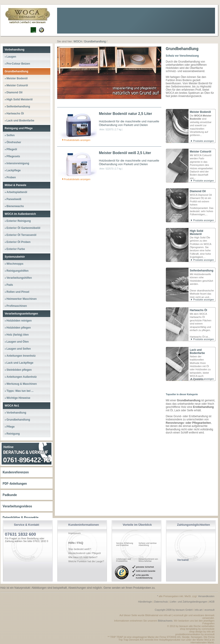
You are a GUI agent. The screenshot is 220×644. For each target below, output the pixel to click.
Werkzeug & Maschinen (22, 384)
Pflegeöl (12, 149)
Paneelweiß (14, 199)
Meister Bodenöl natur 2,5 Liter (126, 114)
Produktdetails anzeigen (77, 140)
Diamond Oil (198, 191)
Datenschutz (161, 602)
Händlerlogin (145, 602)
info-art (198, 610)
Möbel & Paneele (16, 185)
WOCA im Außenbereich (20, 214)
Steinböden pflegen (19, 370)
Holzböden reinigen (19, 321)
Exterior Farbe (16, 249)
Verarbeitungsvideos (17, 506)
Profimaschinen (17, 306)
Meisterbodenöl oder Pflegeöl (85, 553)
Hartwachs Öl (199, 310)
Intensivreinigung (18, 163)
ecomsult (209, 610)
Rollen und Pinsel (18, 292)
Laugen (11, 57)
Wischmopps (15, 264)
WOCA (78, 41)
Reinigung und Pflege (19, 128)
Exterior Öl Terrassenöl (22, 235)
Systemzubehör (15, 257)
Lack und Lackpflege (20, 363)
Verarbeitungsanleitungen (21, 314)
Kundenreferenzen (16, 472)
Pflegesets (13, 156)
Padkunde (10, 495)
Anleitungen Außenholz (22, 377)
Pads (10, 285)
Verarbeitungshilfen (19, 278)
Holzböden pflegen (19, 328)
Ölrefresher (14, 142)
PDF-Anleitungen (15, 484)
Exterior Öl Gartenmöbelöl (23, 228)
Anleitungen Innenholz (21, 356)
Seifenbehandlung (202, 271)
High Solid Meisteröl (197, 232)
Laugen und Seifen (19, 349)
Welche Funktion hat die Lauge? (86, 561)
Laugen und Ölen (18, 342)
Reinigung (13, 434)
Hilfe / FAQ (76, 543)
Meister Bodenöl (200, 112)
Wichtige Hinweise (18, 398)
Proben (11, 177)
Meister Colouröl (201, 152)
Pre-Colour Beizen (18, 64)
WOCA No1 (12, 406)
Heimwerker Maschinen (22, 299)
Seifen (11, 135)
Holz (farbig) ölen (18, 335)
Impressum (75, 533)
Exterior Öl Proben (19, 242)
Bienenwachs (15, 206)
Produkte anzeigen (204, 141)
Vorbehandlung (15, 50)
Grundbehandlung (17, 71)
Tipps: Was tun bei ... (20, 391)
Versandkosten (206, 596)
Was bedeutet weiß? (80, 549)
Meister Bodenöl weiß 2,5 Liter (125, 153)
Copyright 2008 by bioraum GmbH (174, 610)
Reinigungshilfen (18, 271)
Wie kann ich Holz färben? (83, 557)
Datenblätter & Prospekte (21, 518)
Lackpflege (14, 170)
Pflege (11, 427)
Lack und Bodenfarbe (197, 351)
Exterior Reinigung (19, 221)
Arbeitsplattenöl (17, 192)
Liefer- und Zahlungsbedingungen (189, 602)
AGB (212, 602)
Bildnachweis (165, 621)
